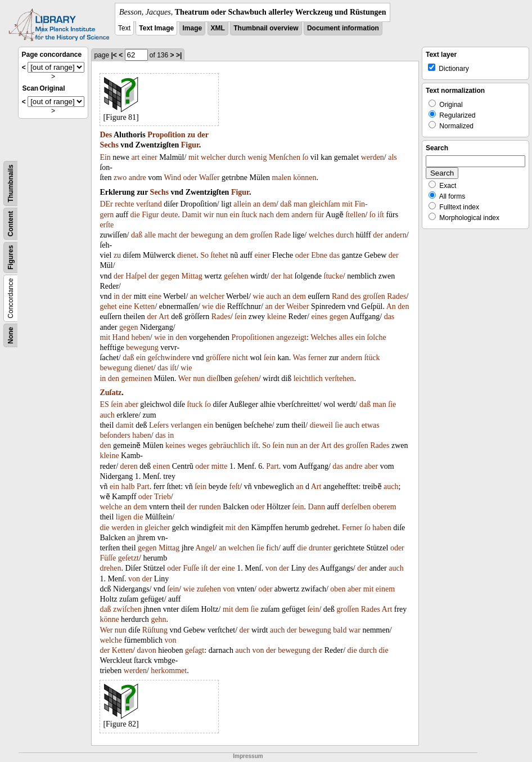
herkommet (169, 671)
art (135, 157)
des (356, 296)
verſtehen (339, 378)
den (403, 306)
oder (190, 178)
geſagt (195, 650)
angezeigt (291, 337)
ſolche (376, 337)
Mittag (191, 276)
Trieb (163, 497)
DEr (106, 204)
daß (286, 204)
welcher (213, 157)
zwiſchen (127, 609)
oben (338, 589)
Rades (396, 296)
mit (194, 157)
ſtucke (333, 276)
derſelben (356, 507)
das (334, 255)
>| (179, 55)
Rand (340, 296)
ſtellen (355, 215)
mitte (220, 466)
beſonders (115, 435)
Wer (185, 378)
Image (193, 28)
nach (267, 215)
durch (237, 157)
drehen (110, 568)
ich (274, 548)
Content (11, 224)
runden (210, 507)
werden (373, 157)
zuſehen (209, 589)
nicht (240, 358)
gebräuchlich (229, 445)
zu (191, 135)
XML (218, 28)
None (11, 335)
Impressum (248, 756)
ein (235, 215)
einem (385, 589)
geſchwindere (169, 358)
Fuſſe (191, 568)
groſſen (262, 235)
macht (167, 235)
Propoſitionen (253, 337)
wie (259, 296)
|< (114, 55)
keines (175, 445)
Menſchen (285, 157)
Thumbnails (11, 183)
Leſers (159, 425)
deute (169, 215)
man (300, 204)
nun (222, 215)
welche (111, 507)
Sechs (109, 145)
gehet (108, 306)
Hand (121, 337)
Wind (172, 178)
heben (140, 337)
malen (282, 178)
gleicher (157, 528)
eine (155, 296)
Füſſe (108, 558)
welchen (242, 548)
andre (137, 178)
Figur (190, 145)
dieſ (213, 378)
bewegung (208, 235)
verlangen (186, 425)
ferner (317, 358)
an (257, 204)
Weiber (297, 306)
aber (132, 404)
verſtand (149, 204)
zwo (120, 178)
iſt (381, 215)
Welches (324, 337)
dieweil (321, 425)
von (271, 568)
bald (340, 630)
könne (109, 619)
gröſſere (218, 358)
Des (106, 135)
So (204, 255)
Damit (191, 215)
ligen (124, 517)
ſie (392, 404)
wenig (257, 157)
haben (141, 435)
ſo (305, 157)
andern (302, 215)
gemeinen (137, 378)
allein (242, 204)
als (393, 157)
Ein (105, 157)
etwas (371, 425)
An (391, 306)
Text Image (156, 28)
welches (321, 235)
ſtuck (249, 215)
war (355, 630)
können (305, 178)
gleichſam (325, 204)
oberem (385, 507)
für (319, 215)
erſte (107, 225)
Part (272, 466)
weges (197, 445)
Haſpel (136, 276)
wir (209, 215)
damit (125, 425)
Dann (317, 507)
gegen (170, 276)
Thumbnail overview (266, 28)
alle (150, 235)
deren (129, 466)
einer (150, 157)
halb (128, 487)
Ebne (319, 255)
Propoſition (166, 135)
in (117, 296)
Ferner (352, 528)
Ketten (144, 306)
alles (346, 337)
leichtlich (308, 378)
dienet (187, 255)
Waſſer (209, 178)
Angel (205, 548)
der (203, 135)
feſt (235, 487)
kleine (277, 317)
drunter (320, 548)
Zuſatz (111, 393)
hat (288, 276)
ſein (240, 317)
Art (164, 317)
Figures (11, 257)
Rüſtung (155, 630)
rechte (124, 204)
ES (104, 404)
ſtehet (220, 255)
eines (319, 317)
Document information (343, 28)
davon (147, 650)
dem (269, 204)
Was (299, 358)
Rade (283, 235)
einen (161, 466)
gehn (158, 619)
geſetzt (129, 558)
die (135, 215)
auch (273, 296)
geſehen (236, 276)
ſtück (372, 358)
